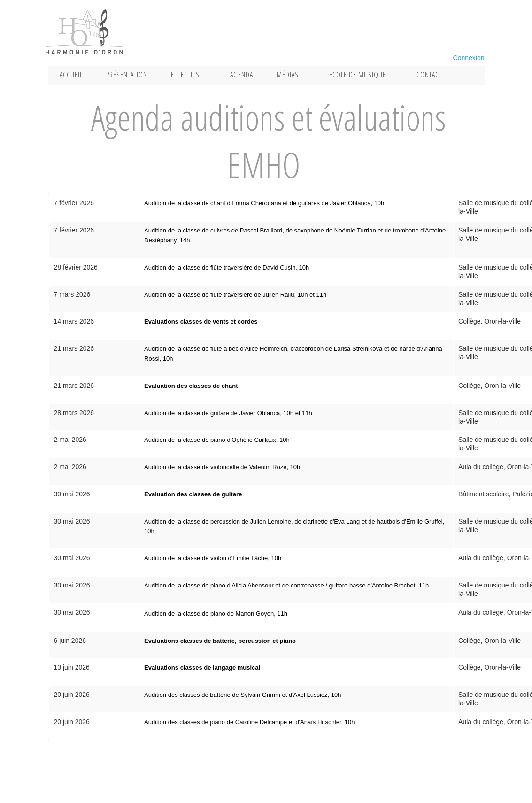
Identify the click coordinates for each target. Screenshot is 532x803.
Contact (429, 75)
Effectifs (185, 75)
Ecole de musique (358, 75)
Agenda (242, 75)
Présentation (127, 75)
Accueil (71, 75)
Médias (288, 75)
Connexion (469, 58)
